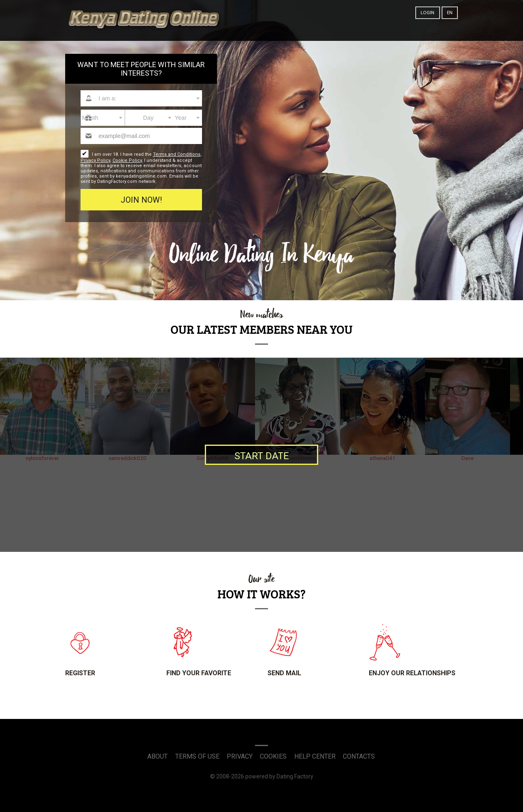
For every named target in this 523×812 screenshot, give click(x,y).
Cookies (273, 756)
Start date (262, 456)
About (157, 756)
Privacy (240, 756)
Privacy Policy (95, 160)
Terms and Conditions (177, 154)
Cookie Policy (127, 160)
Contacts (359, 756)
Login (427, 13)
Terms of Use (197, 756)
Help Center (315, 756)
